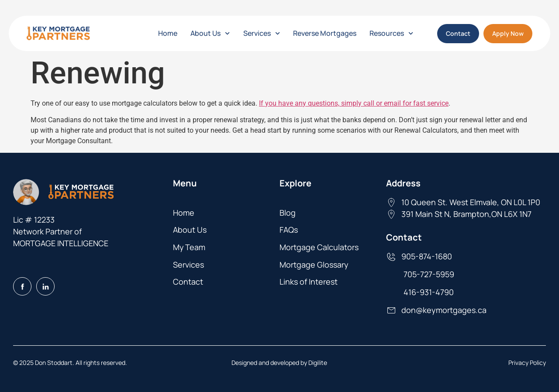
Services (262, 33)
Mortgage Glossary (314, 265)
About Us (210, 33)
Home (168, 33)
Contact (188, 282)
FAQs (289, 230)
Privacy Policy (527, 363)
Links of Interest (309, 282)
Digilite (318, 363)
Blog (288, 213)
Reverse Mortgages (325, 33)
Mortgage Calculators (319, 247)
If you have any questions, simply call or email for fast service (354, 103)
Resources (391, 33)
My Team (189, 247)
